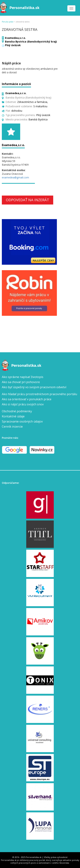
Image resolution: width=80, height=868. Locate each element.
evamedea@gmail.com (15, 177)
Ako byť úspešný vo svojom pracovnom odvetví (34, 387)
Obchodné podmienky (17, 411)
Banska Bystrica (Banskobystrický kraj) (31, 42)
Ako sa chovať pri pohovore (21, 382)
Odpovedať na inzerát (28, 200)
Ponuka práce (8, 22)
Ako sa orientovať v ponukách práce (27, 399)
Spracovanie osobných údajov (22, 421)
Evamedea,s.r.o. (15, 38)
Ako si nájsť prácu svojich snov (23, 404)
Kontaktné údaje (13, 416)
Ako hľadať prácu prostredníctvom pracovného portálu (39, 394)
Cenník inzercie (12, 427)
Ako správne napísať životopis (23, 377)
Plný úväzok (13, 45)
